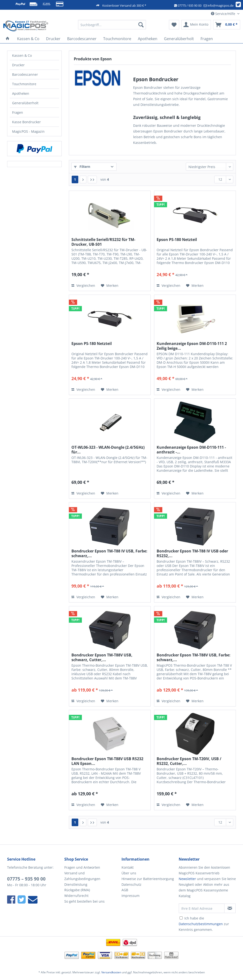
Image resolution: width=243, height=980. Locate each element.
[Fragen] (207, 39)
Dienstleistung (76, 884)
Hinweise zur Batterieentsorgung (148, 879)
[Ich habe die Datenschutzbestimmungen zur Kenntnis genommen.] (181, 918)
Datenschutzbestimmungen (201, 924)
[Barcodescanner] (82, 39)
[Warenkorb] (227, 25)
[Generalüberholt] (179, 39)
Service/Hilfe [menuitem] (224, 14)
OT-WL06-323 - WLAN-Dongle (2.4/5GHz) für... (108, 450)
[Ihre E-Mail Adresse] (202, 908)
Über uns (129, 873)
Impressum (131, 896)
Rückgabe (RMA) (77, 890)
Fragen (18, 112)
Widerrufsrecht (76, 896)
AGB (125, 890)
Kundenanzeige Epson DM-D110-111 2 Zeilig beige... (192, 346)
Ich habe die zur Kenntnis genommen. (204, 924)
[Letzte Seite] (92, 179)
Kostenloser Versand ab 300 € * (124, 5)
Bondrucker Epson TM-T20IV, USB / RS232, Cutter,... (189, 761)
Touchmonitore (24, 84)
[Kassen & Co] (28, 39)
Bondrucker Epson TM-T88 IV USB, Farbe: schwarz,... (109, 553)
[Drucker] (53, 39)
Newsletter (187, 879)
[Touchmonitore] (117, 39)
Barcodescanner (25, 74)
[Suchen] (141, 25)
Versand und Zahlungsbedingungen (82, 876)
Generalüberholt (25, 103)
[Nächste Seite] (83, 179)
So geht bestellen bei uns (84, 901)
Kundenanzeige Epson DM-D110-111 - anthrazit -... (191, 450)
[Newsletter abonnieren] (230, 908)
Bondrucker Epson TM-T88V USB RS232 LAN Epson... (107, 761)
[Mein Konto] (196, 25)
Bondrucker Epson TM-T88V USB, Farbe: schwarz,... (194, 657)
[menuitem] (112, 27)
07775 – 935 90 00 (26, 879)
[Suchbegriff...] (112, 25)
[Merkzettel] (174, 25)
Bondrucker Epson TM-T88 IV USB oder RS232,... (192, 553)
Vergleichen (83, 285)
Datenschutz (131, 884)
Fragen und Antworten (82, 867)
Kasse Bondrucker (26, 122)
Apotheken (21, 93)
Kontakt (128, 867)
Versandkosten (111, 972)
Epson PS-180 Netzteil (177, 240)
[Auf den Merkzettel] (110, 286)
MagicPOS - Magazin (28, 131)
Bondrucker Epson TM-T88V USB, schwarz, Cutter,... (102, 657)
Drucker (18, 65)
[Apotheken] (148, 39)
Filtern (82, 167)
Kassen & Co (22, 55)
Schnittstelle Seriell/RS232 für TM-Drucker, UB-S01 (103, 242)
